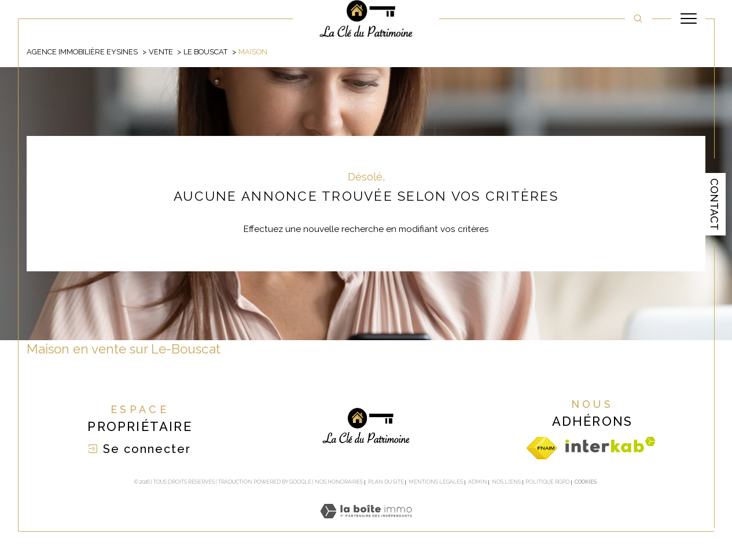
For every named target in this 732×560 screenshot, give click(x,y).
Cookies (586, 482)
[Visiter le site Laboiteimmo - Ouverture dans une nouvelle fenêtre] (366, 524)
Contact (714, 204)
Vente (161, 52)
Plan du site (386, 482)
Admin (478, 482)
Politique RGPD (547, 482)
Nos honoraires (339, 482)
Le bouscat (205, 52)
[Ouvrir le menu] (688, 19)
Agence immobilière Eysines (82, 52)
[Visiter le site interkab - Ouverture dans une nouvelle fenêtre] (610, 445)
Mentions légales (436, 482)
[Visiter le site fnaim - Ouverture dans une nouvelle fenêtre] (542, 448)
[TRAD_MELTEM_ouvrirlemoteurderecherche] (638, 18)
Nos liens (506, 482)
